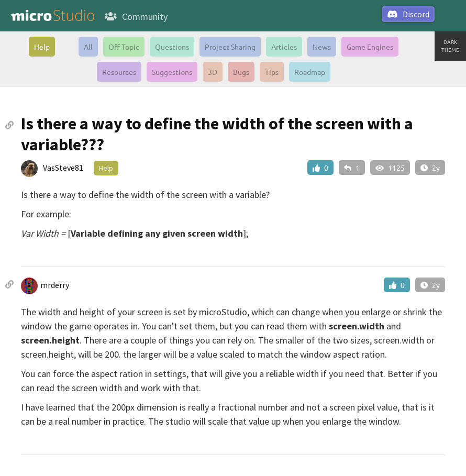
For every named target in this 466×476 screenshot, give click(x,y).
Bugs (241, 72)
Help (42, 47)
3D (213, 72)
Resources (119, 72)
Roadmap (310, 72)
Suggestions (172, 72)
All (88, 47)
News (322, 47)
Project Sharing (230, 47)
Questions (172, 47)
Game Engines (370, 47)
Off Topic (124, 47)
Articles (284, 47)
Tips (272, 72)
